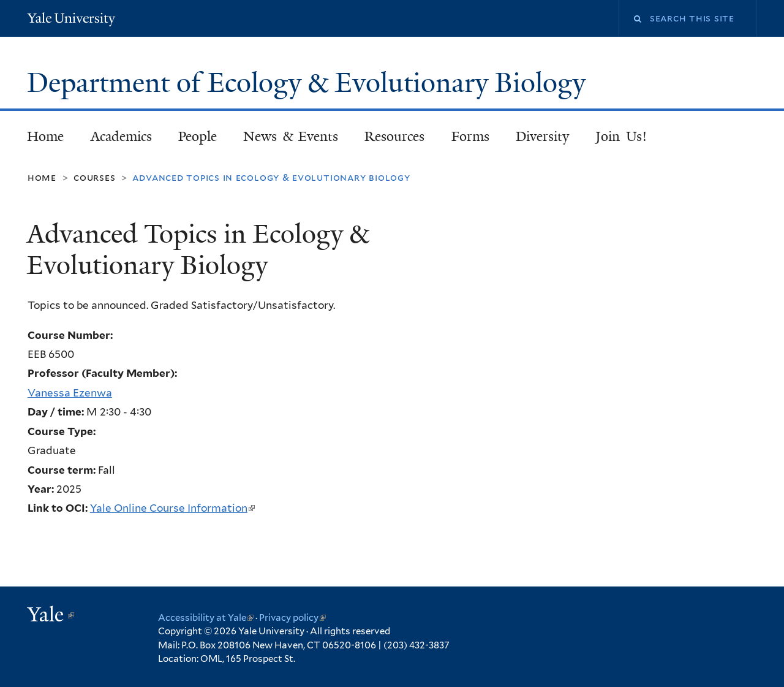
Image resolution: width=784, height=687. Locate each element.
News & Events (291, 136)
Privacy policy (292, 618)
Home (45, 136)
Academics (121, 136)
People (198, 136)
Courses (95, 177)
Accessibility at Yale (206, 618)
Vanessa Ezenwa (70, 393)
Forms (470, 136)
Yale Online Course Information (172, 508)
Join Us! (621, 136)
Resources (394, 136)
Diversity (542, 136)
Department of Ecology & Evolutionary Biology (310, 83)
